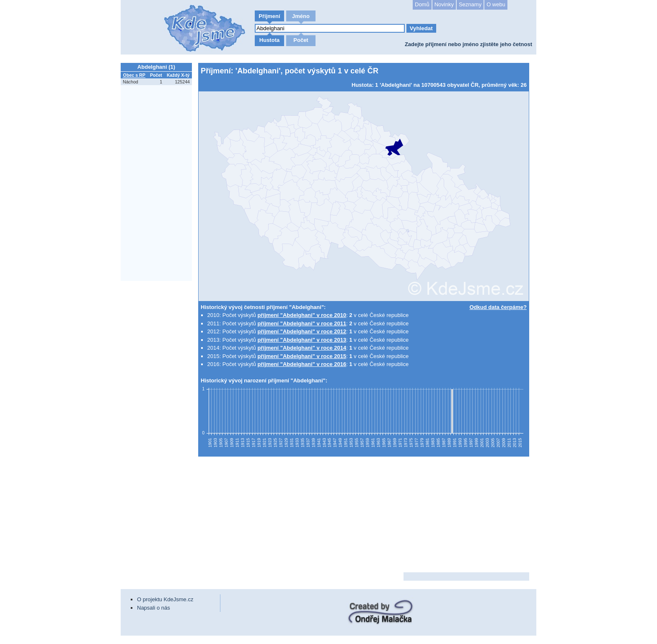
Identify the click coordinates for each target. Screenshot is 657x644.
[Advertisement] (158, 409)
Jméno (301, 16)
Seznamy (470, 4)
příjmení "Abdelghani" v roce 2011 (302, 323)
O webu (496, 4)
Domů (422, 4)
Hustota (269, 40)
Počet (301, 40)
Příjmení (269, 16)
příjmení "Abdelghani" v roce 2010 (302, 315)
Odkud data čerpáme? (498, 307)
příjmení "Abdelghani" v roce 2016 (302, 364)
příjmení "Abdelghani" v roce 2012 (302, 331)
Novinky (444, 4)
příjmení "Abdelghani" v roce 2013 (302, 340)
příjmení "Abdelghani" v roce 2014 (302, 348)
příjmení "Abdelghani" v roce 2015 (302, 356)
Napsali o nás (154, 608)
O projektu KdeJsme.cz (165, 599)
